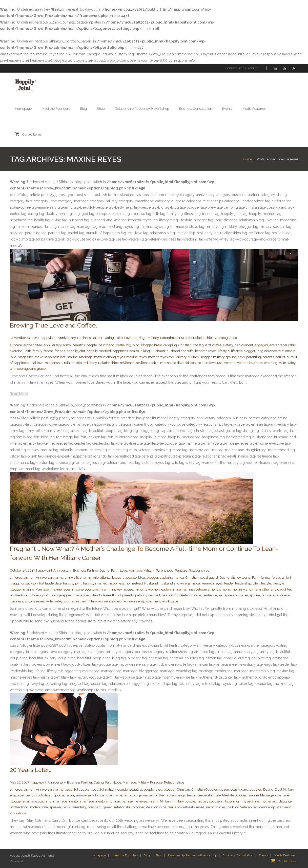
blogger (147, 345)
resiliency (175, 807)
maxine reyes (136, 357)
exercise (16, 351)
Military (153, 338)
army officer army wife (82, 578)
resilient (142, 363)
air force (16, 345)
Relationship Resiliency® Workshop (192, 856)
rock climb (157, 363)
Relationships (203, 338)
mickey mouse (122, 589)
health (134, 351)
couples (256, 789)
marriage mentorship (96, 801)
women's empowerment (142, 601)
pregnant (153, 595)
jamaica (194, 583)
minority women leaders (153, 589)
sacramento (228, 595)
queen (108, 807)
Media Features (285, 856)
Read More (19, 394)
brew (158, 345)
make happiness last (50, 357)
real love (37, 363)
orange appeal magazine (70, 595)
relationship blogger (129, 807)
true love (209, 363)
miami (104, 589)
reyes (200, 807)
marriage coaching (37, 801)
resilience (127, 363)
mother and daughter (275, 589)
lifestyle (224, 351)
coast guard (202, 345)
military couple (184, 801)
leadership (243, 583)
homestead (134, 583)
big (129, 345)
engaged (261, 345)
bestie (120, 345)
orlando (96, 595)
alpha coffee (33, 345)
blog (136, 345)
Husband (158, 351)
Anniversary (67, 338)
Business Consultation (238, 856)
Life (255, 583)
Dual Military (284, 789)
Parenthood (169, 338)
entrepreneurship (283, 345)
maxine (120, 801)
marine (72, 357)
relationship (54, 363)
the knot (233, 807)
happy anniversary (80, 795)
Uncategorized (226, 338)
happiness (120, 351)
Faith (119, 338)
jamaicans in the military (158, 795)
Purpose (185, 338)
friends (60, 351)
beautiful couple (77, 789)
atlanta (105, 578)
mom (226, 589)
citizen (224, 789)
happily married (99, 351)
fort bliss (278, 578)
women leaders (110, 601)
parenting (254, 357)
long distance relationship (276, 351)
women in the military (80, 601)
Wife (282, 363)
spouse (196, 363)
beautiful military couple (109, 789)
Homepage (98, 856)
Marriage (140, 338)
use (220, 363)
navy (241, 357)
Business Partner (90, 338)
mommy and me (244, 589)
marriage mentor (66, 801)
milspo (226, 801)
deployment (244, 345)
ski (187, 363)
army (67, 345)
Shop (159, 856)
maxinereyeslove (161, 357)
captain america (172, 578)
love (13, 357)
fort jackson (29, 583)
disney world (241, 578)
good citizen (43, 795)
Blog (147, 856)
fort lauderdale (50, 583)
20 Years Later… (31, 770)
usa (276, 595)
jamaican (131, 795)
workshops (18, 813)
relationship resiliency (80, 363)
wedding (271, 363)
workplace (170, 601)
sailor (210, 807)
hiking (145, 351)
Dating (109, 338)
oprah (45, 595)
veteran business (250, 363)
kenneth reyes (206, 351)
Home (248, 159)
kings (181, 795)
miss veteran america (204, 589)
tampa (267, 595)
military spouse (225, 357)
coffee (217, 345)
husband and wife (180, 351)
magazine (25, 357)
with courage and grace (28, 369)
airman (29, 578)
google (59, 795)
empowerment (21, 795)
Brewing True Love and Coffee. (53, 325)
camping (170, 345)
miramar (180, 589)
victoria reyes (34, 601)
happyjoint (48, 338)
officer (35, 595)
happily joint (76, 351)
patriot (280, 357)
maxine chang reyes (109, 357)
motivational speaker (46, 807)
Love (128, 338)
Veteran (230, 363)
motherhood (19, 595)
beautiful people (85, 345)
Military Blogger (200, 357)
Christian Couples (205, 789)
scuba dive (175, 363)
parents (268, 357)
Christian (185, 345)
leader (229, 583)
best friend (106, 345)
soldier (243, 595)
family (37, 351)
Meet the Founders (125, 856)
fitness (48, 351)
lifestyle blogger (243, 351)
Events (264, 856)
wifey (291, 363)
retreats (189, 807)
